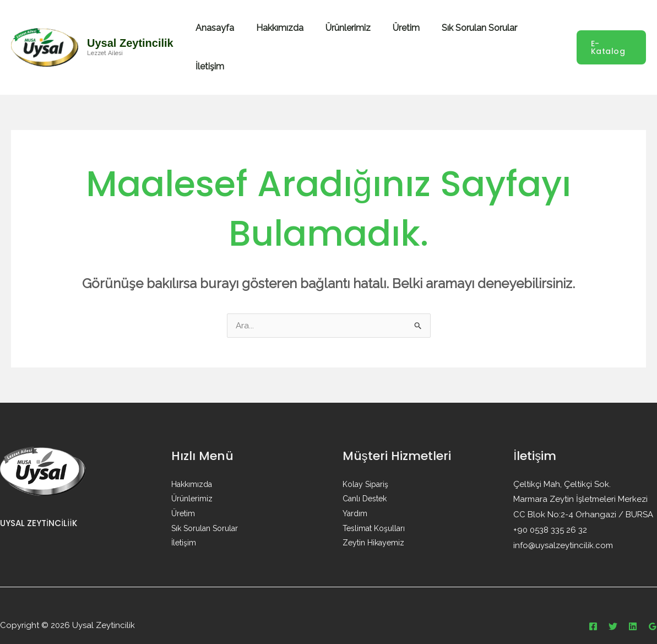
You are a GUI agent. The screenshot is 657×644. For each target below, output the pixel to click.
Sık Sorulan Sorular (471, 37)
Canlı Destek (365, 478)
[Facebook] (593, 606)
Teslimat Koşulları (374, 507)
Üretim (402, 37)
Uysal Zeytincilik (130, 33)
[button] (610, 37)
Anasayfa (224, 37)
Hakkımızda (284, 37)
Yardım (355, 493)
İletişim (540, 37)
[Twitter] (613, 606)
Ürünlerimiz (348, 37)
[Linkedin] (633, 606)
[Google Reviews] (653, 606)
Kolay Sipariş (365, 464)
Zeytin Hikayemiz (373, 521)
